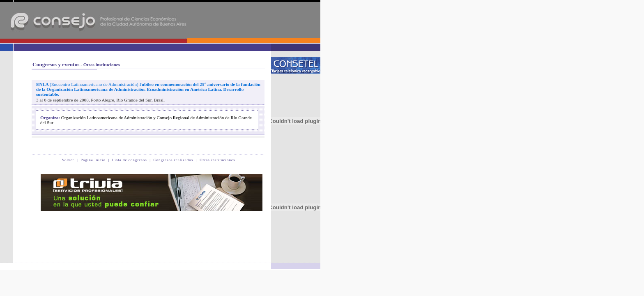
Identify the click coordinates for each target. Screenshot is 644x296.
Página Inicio (93, 160)
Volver (68, 160)
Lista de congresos (130, 160)
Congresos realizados (174, 160)
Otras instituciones (217, 160)
